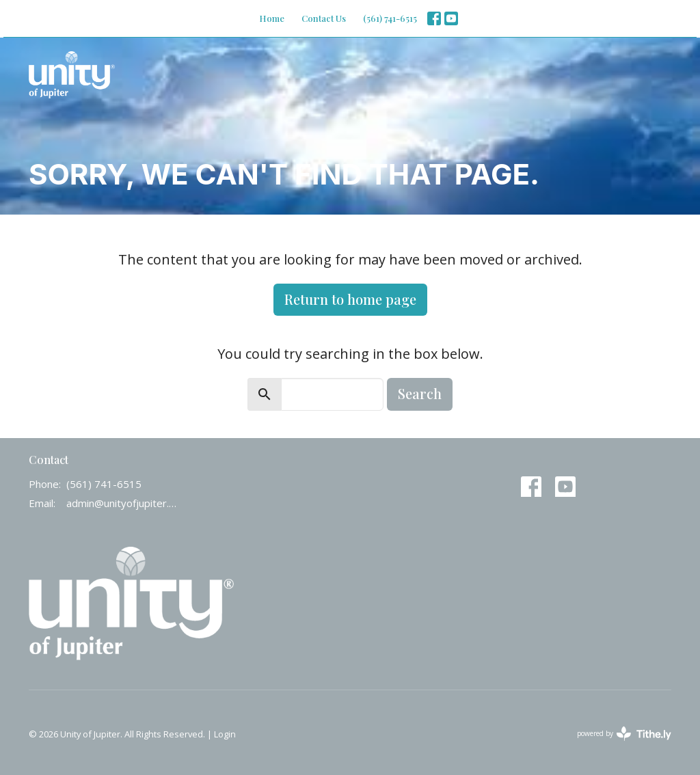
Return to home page (350, 299)
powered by (624, 734)
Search (420, 393)
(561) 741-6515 (390, 18)
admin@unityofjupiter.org (123, 503)
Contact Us (324, 18)
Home (272, 18)
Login (225, 734)
